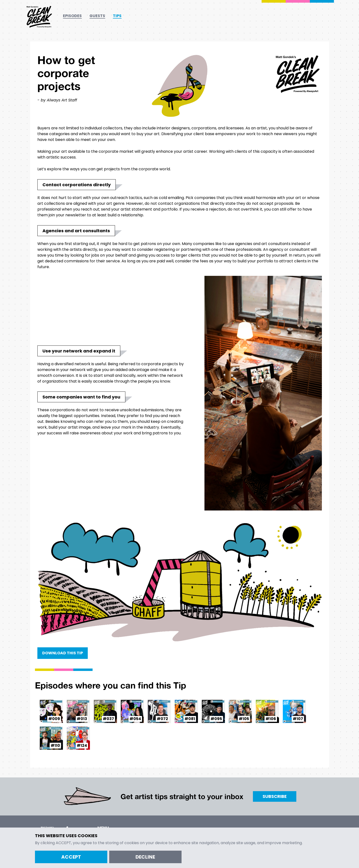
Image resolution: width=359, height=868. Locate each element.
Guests (97, 16)
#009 (54, 719)
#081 (190, 719)
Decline (145, 857)
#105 (244, 719)
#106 (271, 719)
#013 (82, 719)
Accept (71, 857)
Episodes (72, 16)
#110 (55, 745)
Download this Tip (63, 653)
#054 (135, 719)
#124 (82, 745)
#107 (298, 719)
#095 (216, 719)
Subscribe (275, 796)
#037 (108, 719)
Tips (117, 16)
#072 (162, 719)
